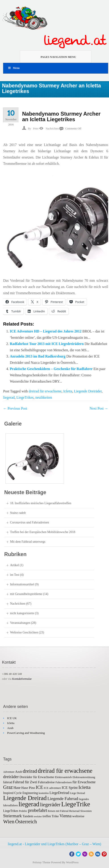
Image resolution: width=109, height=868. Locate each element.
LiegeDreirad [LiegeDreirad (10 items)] (59, 793)
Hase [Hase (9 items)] (17, 788)
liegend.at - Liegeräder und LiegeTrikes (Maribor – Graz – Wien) (54, 844)
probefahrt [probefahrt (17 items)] (38, 810)
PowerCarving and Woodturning (26, 733)
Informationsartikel (22, 584)
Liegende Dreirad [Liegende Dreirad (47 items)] (25, 798)
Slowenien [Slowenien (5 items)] (86, 811)
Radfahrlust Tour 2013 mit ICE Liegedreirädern (47, 344)
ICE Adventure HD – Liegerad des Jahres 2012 (46, 331)
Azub (10, 728)
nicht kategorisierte (22, 613)
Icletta (68, 391)
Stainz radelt (18, 513)
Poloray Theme (42, 862)
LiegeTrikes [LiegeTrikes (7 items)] (11, 811)
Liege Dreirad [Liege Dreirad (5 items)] (77, 793)
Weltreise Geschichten (24, 632)
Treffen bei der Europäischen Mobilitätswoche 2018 (43, 532)
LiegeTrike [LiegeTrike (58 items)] (76, 804)
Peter (36, 129)
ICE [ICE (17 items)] (39, 787)
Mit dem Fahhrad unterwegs (28, 542)
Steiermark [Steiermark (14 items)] (13, 816)
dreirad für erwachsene (45, 391)
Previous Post (15, 408)
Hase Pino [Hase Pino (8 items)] (28, 788)
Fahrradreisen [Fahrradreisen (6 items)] (64, 782)
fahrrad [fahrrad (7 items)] (8, 782)
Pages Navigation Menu (53, 57)
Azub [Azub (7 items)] (19, 772)
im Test (15, 575)
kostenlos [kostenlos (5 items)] (44, 793)
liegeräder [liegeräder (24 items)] (50, 805)
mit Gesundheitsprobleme (26, 594)
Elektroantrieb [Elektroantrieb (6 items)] (63, 777)
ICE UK (12, 718)
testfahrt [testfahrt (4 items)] (38, 816)
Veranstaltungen (20, 623)
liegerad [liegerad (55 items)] (29, 804)
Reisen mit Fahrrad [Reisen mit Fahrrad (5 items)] (58, 811)
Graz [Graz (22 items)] (8, 787)
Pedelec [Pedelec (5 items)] (23, 811)
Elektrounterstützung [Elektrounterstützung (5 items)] (84, 777)
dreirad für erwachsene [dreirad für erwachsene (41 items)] (65, 771)
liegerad (9, 397)
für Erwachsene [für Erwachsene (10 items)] (84, 782)
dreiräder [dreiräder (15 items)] (11, 777)
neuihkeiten (44, 397)
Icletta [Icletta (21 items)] (85, 787)
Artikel (15, 565)
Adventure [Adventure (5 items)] (9, 772)
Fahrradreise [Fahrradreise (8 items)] (46, 782)
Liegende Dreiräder (88, 391)
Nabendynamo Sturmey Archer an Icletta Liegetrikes (61, 116)
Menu (14, 68)
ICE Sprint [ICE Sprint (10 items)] (70, 788)
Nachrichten (52, 129)
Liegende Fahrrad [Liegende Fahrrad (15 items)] (63, 799)
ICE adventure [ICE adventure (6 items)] (52, 788)
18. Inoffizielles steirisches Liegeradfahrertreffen (41, 503)
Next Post (99, 408)
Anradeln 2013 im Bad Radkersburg (38, 356)
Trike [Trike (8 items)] (55, 816)
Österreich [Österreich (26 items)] (26, 821)
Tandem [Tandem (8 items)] (28, 816)
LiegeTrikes (25, 397)
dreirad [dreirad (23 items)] (30, 771)
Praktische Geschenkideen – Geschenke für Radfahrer (51, 369)
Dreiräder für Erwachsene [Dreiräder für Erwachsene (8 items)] (37, 777)
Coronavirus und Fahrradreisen (29, 522)
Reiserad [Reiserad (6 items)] (74, 811)
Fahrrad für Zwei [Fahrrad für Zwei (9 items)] (25, 782)
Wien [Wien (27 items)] (9, 821)
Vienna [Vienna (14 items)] (65, 816)
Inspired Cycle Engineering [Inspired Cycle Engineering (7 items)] (21, 793)
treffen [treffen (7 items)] (47, 816)
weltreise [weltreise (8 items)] (78, 816)
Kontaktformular (22, 679)
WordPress (72, 862)
